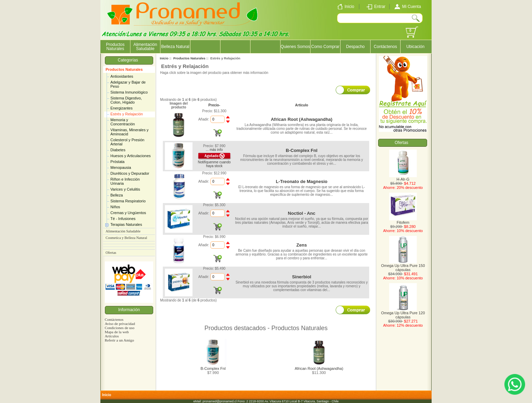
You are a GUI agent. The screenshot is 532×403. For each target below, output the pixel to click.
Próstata (117, 162)
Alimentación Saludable (145, 47)
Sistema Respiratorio (128, 201)
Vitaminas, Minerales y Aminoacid (129, 132)
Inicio (164, 58)
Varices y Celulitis (125, 189)
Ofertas (111, 253)
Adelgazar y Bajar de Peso (128, 84)
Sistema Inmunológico (129, 92)
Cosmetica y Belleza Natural (126, 238)
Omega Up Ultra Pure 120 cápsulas (403, 313)
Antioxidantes (122, 76)
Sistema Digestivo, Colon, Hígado (126, 100)
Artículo (302, 105)
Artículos (112, 336)
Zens (302, 245)
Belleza (117, 195)
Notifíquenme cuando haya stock (214, 164)
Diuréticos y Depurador (130, 173)
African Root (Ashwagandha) (302, 119)
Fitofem (403, 221)
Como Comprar (325, 47)
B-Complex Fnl (302, 150)
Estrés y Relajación (127, 114)
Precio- (214, 105)
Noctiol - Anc (302, 213)
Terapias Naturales (126, 224)
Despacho (355, 47)
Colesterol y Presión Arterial (127, 142)
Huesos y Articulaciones (131, 156)
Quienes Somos (295, 47)
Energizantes (121, 108)
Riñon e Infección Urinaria (125, 181)
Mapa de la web (117, 332)
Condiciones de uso (119, 328)
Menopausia (121, 167)
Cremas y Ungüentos (128, 213)
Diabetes (118, 150)
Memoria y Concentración (123, 122)
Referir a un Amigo (119, 340)
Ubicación (416, 47)
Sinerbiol (302, 277)
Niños (115, 207)
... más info (214, 150)
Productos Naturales (124, 69)
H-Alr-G (403, 177)
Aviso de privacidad (120, 324)
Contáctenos (385, 47)
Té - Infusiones (123, 219)
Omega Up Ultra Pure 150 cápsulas (403, 266)
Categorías (129, 60)
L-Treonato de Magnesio (302, 181)
